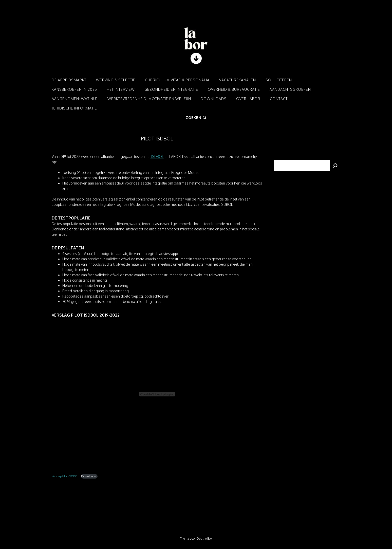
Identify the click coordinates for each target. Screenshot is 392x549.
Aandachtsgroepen (290, 89)
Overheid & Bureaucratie (234, 89)
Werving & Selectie (116, 80)
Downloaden (89, 476)
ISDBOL (157, 157)
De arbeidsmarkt (69, 80)
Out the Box (204, 538)
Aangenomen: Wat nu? (75, 99)
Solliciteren (279, 80)
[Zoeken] (335, 166)
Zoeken (196, 117)
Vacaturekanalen (238, 80)
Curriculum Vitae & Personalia (177, 80)
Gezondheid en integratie (171, 89)
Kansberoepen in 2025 (74, 89)
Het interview (121, 89)
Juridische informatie (74, 108)
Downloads (214, 99)
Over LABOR (248, 99)
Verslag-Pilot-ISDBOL (65, 476)
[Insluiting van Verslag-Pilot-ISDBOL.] (157, 394)
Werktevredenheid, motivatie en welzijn (149, 99)
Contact (279, 99)
